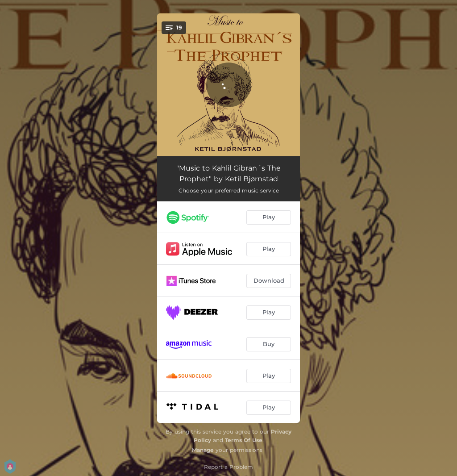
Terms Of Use (244, 440)
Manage (203, 450)
